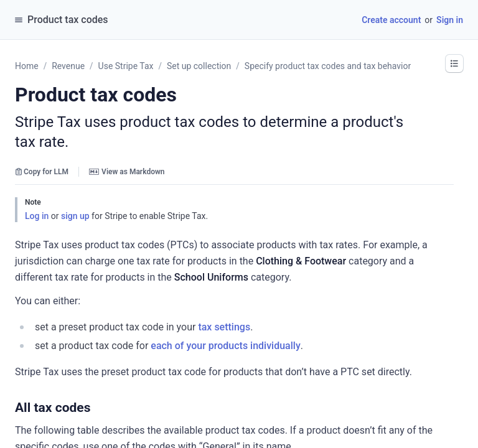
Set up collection (199, 66)
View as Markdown (127, 172)
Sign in (450, 20)
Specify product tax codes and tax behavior (328, 66)
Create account (391, 20)
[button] (454, 63)
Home (27, 66)
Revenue (68, 66)
